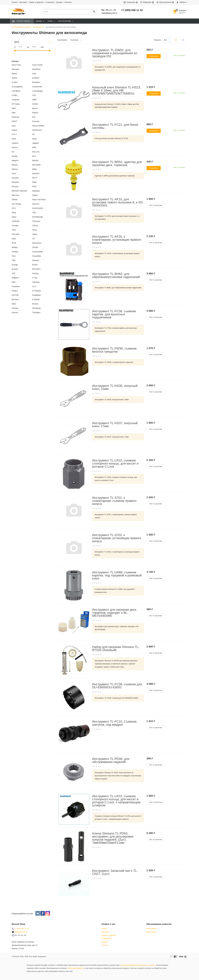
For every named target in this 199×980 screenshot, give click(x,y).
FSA (14, 256)
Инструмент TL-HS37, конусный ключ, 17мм (115, 425)
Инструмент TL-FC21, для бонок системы (115, 126)
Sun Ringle (16, 204)
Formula (36, 121)
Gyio (14, 126)
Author (15, 78)
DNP (14, 108)
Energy (15, 265)
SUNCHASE (38, 208)
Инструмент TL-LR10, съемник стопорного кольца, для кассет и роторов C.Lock (115, 463)
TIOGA (35, 226)
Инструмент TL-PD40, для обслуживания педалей (111, 760)
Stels (14, 213)
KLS (34, 156)
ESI (34, 117)
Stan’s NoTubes (39, 199)
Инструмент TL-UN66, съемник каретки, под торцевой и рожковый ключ (117, 575)
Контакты (68, 2)
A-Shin (15, 82)
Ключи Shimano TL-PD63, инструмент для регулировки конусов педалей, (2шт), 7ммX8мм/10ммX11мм (113, 838)
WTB (14, 243)
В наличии (74, 40)
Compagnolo (17, 87)
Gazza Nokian (38, 126)
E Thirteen (37, 291)
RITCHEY (37, 269)
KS (13, 152)
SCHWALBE (38, 217)
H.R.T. (14, 134)
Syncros (36, 204)
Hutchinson (37, 130)
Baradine (36, 82)
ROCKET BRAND (19, 191)
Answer (15, 269)
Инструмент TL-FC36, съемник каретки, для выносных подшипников (114, 314)
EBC (14, 282)
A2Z (14, 273)
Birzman (15, 299)
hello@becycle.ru (109, 13)
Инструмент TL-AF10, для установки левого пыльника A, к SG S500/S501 (118, 202)
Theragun (36, 312)
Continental (37, 87)
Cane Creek (37, 65)
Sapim (35, 195)
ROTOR (15, 295)
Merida (35, 160)
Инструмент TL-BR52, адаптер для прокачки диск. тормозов (117, 164)
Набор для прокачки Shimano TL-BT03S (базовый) (116, 648)
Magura (15, 160)
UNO (14, 239)
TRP (14, 260)
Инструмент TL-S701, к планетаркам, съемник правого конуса (114, 501)
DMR (34, 100)
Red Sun (16, 195)
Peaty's (15, 291)
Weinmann (37, 243)
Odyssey (36, 282)
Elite (14, 113)
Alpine (14, 74)
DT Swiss (16, 104)
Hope (35, 139)
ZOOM (35, 247)
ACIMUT (36, 78)
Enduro (35, 304)
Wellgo (15, 247)
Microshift (36, 165)
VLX (34, 286)
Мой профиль (152, 929)
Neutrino (36, 173)
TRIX (14, 230)
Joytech (15, 143)
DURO (35, 104)
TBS (34, 213)
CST (34, 95)
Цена (17, 42)
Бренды (59, 2)
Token (35, 234)
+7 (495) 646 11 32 (132, 10)
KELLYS (36, 152)
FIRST (15, 121)
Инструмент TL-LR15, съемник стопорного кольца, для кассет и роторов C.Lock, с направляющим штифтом (116, 801)
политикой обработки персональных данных (138, 965)
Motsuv (15, 169)
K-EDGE (36, 299)
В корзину (154, 56)
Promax (15, 186)
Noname (15, 182)
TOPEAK (16, 221)
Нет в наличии (156, 205)
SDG (14, 304)
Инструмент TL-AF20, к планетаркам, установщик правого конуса (117, 240)
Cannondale (37, 252)
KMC (34, 147)
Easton (35, 113)
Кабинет (181, 2)
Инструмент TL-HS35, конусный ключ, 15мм (115, 387)
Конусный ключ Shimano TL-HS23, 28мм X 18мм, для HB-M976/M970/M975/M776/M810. (117, 90)
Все (165, 40)
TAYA (35, 230)
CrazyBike (37, 256)
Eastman (16, 117)
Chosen (15, 308)
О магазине (50, 2)
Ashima (35, 273)
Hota (14, 139)
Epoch (35, 108)
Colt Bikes (16, 91)
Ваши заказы (151, 932)
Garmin (15, 312)
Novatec (15, 178)
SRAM (15, 199)
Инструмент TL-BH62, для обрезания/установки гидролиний (116, 275)
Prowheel (16, 286)
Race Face (16, 65)
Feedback (37, 295)
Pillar (34, 182)
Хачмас (15, 252)
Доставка (23, 2)
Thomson (36, 221)
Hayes (15, 130)
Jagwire (36, 143)
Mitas (35, 169)
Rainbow (36, 191)
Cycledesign (38, 91)
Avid (34, 74)
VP (34, 239)
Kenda (15, 156)
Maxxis (15, 165)
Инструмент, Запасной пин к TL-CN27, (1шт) (115, 872)
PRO (34, 186)
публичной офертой (76, 968)
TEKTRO (16, 234)
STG (14, 208)
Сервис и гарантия (36, 2)
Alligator (15, 278)
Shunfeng (36, 308)
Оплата (15, 2)
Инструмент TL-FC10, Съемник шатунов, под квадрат (114, 723)
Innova (15, 147)
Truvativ (15, 226)
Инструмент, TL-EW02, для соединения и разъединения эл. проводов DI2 (115, 53)
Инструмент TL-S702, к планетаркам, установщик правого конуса (117, 538)
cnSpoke (16, 100)
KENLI (35, 265)
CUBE (14, 95)
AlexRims (36, 69)
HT (34, 134)
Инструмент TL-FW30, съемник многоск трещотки (114, 350)
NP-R (35, 178)
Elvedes (36, 260)
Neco (14, 173)
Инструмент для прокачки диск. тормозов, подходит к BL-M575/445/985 (115, 613)
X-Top (35, 278)
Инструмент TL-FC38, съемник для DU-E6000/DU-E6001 (117, 686)
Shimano (16, 69)
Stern (14, 217)
